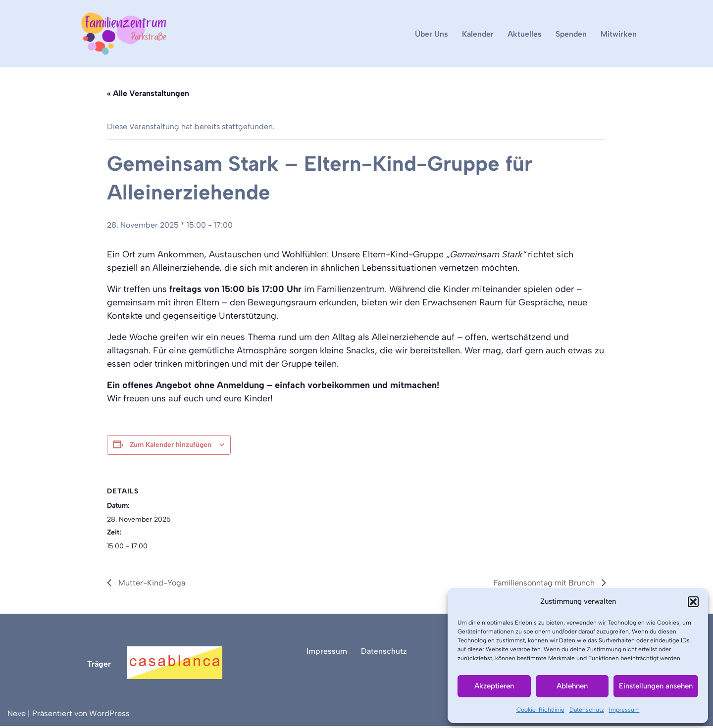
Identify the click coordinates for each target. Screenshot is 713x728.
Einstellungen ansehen (656, 686)
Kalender (477, 34)
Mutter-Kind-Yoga (151, 585)
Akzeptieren (494, 686)
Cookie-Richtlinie (540, 710)
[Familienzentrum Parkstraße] (124, 34)
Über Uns (430, 34)
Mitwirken (619, 34)
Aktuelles (524, 34)
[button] (693, 602)
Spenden (571, 34)
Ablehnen (572, 686)
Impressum (624, 710)
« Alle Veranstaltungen (148, 94)
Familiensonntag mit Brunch (545, 585)
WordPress (109, 715)
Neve (17, 715)
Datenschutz (587, 710)
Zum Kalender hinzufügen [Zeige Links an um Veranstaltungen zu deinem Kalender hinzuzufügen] (171, 445)
